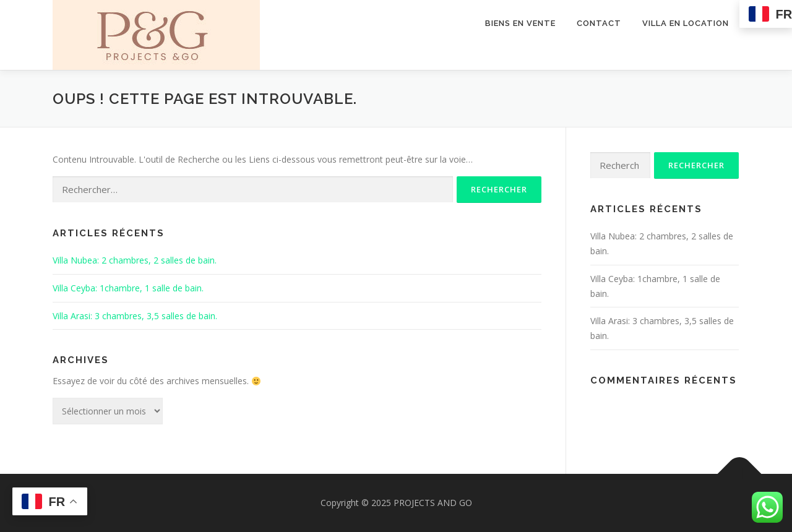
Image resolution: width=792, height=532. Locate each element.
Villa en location (686, 23)
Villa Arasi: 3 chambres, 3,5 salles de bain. (135, 316)
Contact (599, 23)
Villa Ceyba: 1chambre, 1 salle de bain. (128, 288)
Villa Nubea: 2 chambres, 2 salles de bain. (135, 260)
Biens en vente (520, 23)
